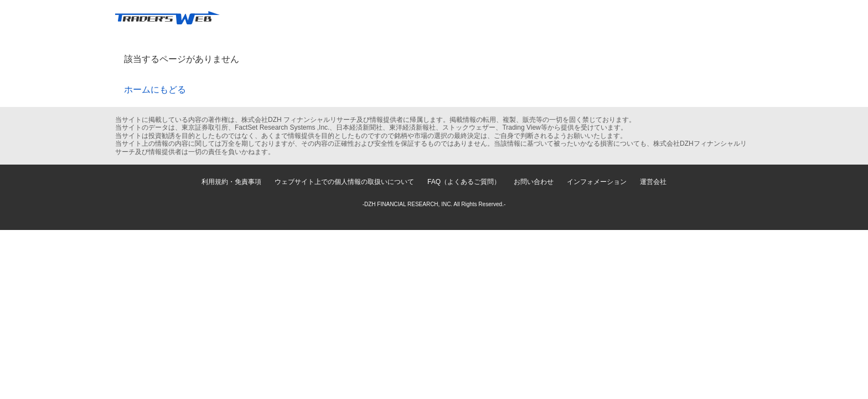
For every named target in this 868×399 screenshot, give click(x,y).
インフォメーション (597, 182)
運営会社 (653, 182)
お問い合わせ (534, 182)
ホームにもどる (155, 89)
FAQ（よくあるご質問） (464, 182)
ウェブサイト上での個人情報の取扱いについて (344, 182)
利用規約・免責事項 (231, 182)
